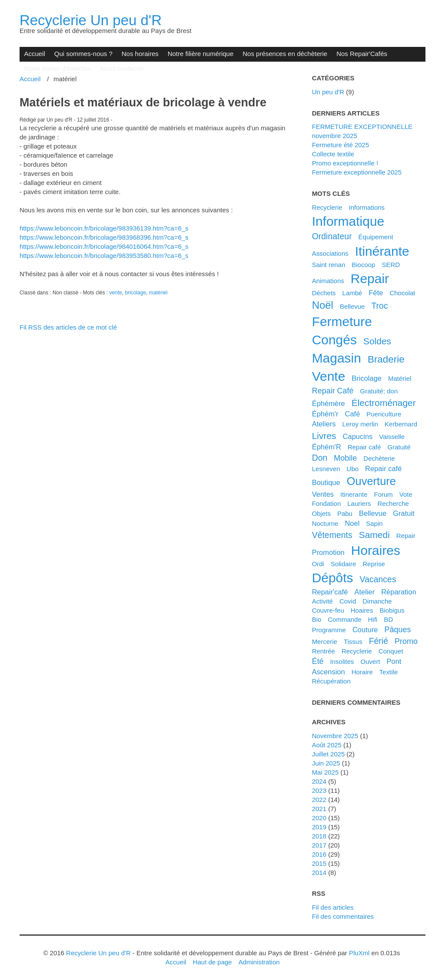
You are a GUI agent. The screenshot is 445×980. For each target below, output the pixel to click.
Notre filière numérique (201, 54)
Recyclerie (327, 207)
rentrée (324, 651)
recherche (393, 503)
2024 (319, 781)
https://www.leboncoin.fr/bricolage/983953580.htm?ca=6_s (104, 256)
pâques (398, 630)
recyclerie (357, 651)
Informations (367, 207)
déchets (324, 293)
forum (384, 494)
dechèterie (379, 458)
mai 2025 (325, 772)
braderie (386, 359)
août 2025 (327, 745)
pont (394, 661)
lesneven (326, 469)
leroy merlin (360, 424)
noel (352, 523)
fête (376, 293)
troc (379, 306)
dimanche (377, 601)
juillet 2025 (329, 754)
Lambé (352, 293)
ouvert (370, 662)
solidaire (343, 564)
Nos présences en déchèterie (285, 54)
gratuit (403, 513)
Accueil (34, 54)
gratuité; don (379, 391)
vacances (378, 579)
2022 (319, 800)
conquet (391, 651)
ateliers (324, 424)
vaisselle (392, 437)
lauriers (359, 503)
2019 (319, 827)
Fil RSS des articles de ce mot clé (68, 327)
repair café (383, 469)
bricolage (135, 293)
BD (388, 619)
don (320, 458)
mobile (345, 458)
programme (329, 630)
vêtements (332, 535)
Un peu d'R (328, 92)
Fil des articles (333, 907)
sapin (374, 523)
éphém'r (325, 414)
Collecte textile (333, 154)
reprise (374, 564)
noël (323, 305)
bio (317, 619)
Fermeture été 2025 (341, 145)
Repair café (364, 447)
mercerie (325, 642)
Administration (259, 962)
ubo (353, 469)
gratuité (399, 447)
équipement (376, 237)
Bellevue (352, 306)
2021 (319, 809)
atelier (364, 592)
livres (324, 436)
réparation (399, 592)
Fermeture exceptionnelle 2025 (357, 172)
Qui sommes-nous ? (83, 54)
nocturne (325, 523)
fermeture (342, 322)
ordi (318, 564)
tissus (353, 642)
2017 (319, 845)
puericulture (384, 414)
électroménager (384, 403)
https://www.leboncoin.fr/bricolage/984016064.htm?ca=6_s (104, 246)
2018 (319, 836)
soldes (377, 341)
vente (115, 293)
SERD (391, 265)
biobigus (392, 610)
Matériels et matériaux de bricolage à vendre (143, 102)
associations (330, 253)
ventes (323, 494)
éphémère (329, 403)
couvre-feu (328, 610)
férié (379, 641)
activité (322, 601)
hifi (373, 619)
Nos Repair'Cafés (362, 54)
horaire (362, 672)
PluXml (359, 953)
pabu (345, 513)
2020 (319, 818)
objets (321, 513)
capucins (358, 436)
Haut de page (213, 962)
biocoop (363, 265)
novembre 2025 (335, 736)
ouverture (371, 481)
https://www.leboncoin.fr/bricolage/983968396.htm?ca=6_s (104, 237)
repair (370, 279)
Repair (406, 536)
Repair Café (333, 391)
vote (406, 494)
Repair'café (330, 592)
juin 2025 (326, 763)
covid (348, 601)
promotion (328, 552)
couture (365, 630)
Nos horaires (140, 54)
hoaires (362, 610)
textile (389, 672)
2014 (319, 873)
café (352, 414)
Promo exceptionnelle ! (345, 163)
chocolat (402, 293)
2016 (319, 854)
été (318, 661)
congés (334, 340)
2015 (319, 863)
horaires (376, 550)
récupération (331, 681)
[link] (104, 228)
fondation (327, 503)
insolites (342, 662)
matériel (158, 293)
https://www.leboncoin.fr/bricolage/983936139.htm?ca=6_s (104, 228)
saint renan (329, 265)
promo (406, 641)
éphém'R (327, 447)
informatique (348, 221)
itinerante (354, 494)
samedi (374, 535)
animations (328, 281)
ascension (329, 672)
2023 (319, 790)
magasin (337, 358)
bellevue (373, 513)
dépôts (333, 578)
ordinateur (332, 236)
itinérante (382, 251)
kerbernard (401, 424)
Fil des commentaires (343, 916)
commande (344, 619)
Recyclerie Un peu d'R (91, 20)
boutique (326, 482)
